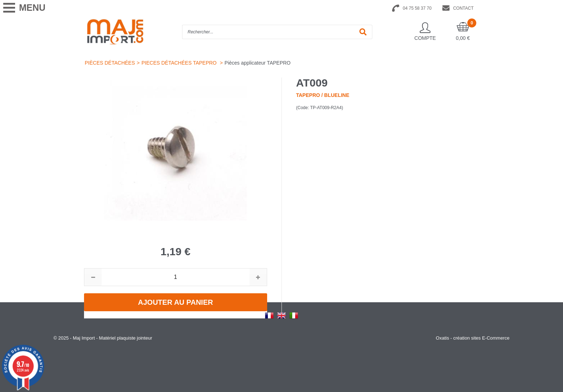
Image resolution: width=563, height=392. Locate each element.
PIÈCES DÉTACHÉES (110, 63)
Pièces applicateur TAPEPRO (257, 63)
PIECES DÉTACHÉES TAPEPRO (180, 63)
